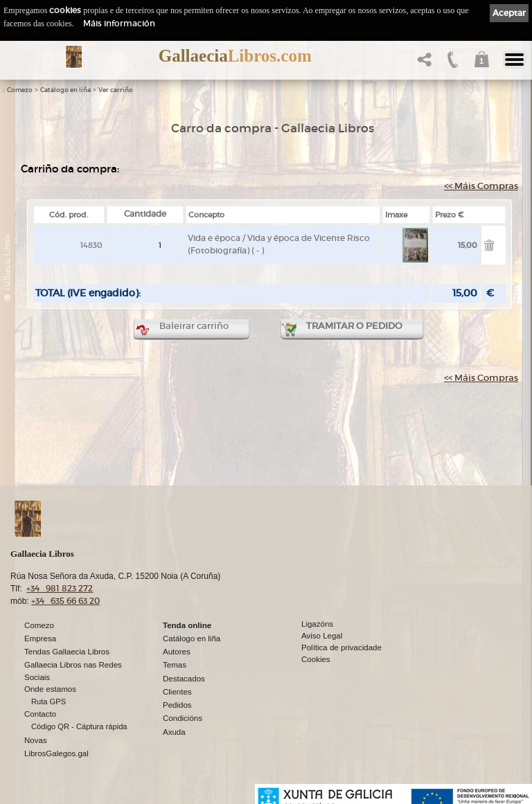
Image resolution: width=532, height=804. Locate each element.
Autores (177, 652)
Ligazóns (317, 624)
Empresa (40, 638)
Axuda (174, 732)
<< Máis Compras (481, 186)
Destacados (184, 679)
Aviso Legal (322, 636)
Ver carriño (116, 90)
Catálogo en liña (65, 90)
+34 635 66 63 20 (65, 601)
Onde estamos (50, 689)
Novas (36, 740)
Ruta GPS (48, 702)
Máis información (119, 23)
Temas (175, 665)
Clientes (177, 692)
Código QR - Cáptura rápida (79, 726)
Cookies (316, 659)
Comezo (20, 90)
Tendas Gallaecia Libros (67, 652)
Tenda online (187, 625)
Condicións (183, 718)
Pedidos (177, 705)
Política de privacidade (342, 647)
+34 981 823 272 (60, 588)
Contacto (40, 714)
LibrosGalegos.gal (56, 753)
